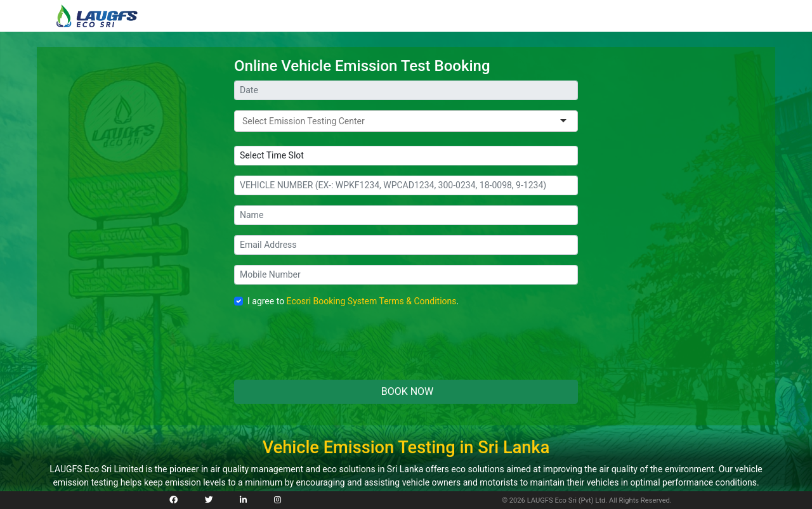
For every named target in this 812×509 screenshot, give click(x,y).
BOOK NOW (406, 391)
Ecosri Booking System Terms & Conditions (372, 301)
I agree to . (353, 301)
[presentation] (331, 345)
